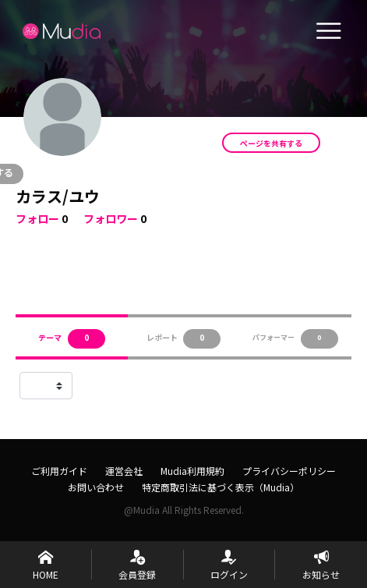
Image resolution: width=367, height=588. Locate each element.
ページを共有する (271, 143)
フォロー (37, 218)
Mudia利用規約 (192, 471)
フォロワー (111, 218)
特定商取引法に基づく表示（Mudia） (221, 487)
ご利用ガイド (59, 471)
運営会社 (124, 471)
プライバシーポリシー (289, 471)
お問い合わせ (96, 487)
